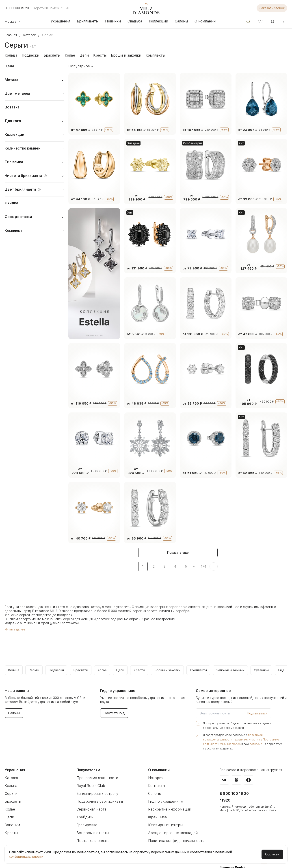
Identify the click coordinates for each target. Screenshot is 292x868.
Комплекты (148, 55)
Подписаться (258, 699)
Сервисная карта (91, 790)
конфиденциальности (26, 856)
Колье (67, 55)
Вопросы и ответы (92, 814)
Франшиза (157, 798)
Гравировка (86, 806)
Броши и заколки (120, 55)
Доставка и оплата (92, 822)
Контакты (156, 767)
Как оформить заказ (93, 838)
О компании (159, 751)
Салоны (155, 775)
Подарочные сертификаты (98, 783)
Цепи (81, 55)
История (155, 759)
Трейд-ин (84, 798)
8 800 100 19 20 (16, 8)
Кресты (96, 55)
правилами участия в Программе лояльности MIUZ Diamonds (241, 725)
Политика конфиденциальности (175, 822)
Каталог (11, 759)
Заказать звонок (273, 8)
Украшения (14, 751)
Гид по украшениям (164, 783)
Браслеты (50, 55)
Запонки (12, 806)
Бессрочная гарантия (166, 830)
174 (203, 552)
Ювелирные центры (165, 806)
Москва (12, 22)
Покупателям (88, 751)
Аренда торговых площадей (171, 814)
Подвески (29, 55)
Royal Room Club (90, 767)
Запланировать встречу (96, 775)
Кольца (11, 55)
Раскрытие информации (168, 790)
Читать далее (15, 615)
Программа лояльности (96, 759)
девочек (97, 605)
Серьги (11, 775)
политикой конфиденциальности (264, 721)
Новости (83, 830)
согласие (214, 730)
